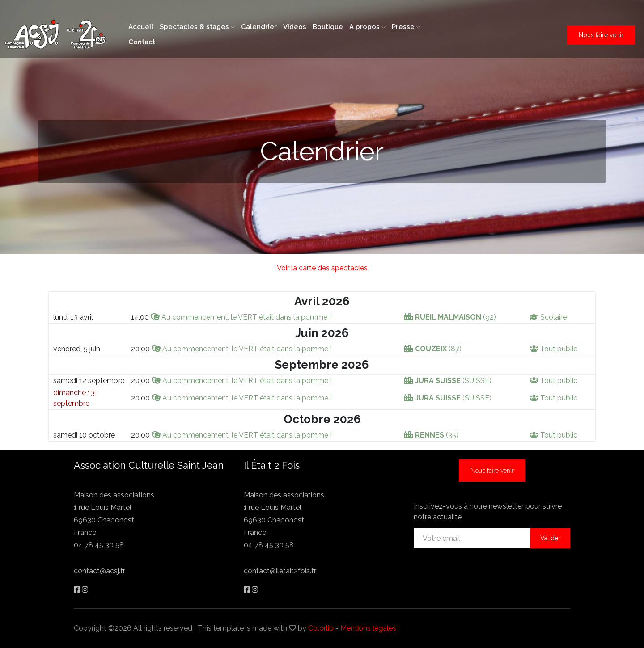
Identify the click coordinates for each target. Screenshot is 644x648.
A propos (367, 27)
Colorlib (321, 628)
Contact (142, 42)
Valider (550, 538)
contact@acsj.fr (100, 571)
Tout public (559, 349)
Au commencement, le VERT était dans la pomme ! (246, 317)
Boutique (328, 27)
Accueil (141, 27)
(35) (437, 435)
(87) (438, 349)
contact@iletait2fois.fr (280, 571)
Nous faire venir (601, 35)
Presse (406, 27)
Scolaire (553, 317)
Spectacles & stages (197, 27)
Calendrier (259, 27)
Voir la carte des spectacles (322, 268)
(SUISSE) (453, 381)
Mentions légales (368, 628)
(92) (455, 317)
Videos (295, 27)
